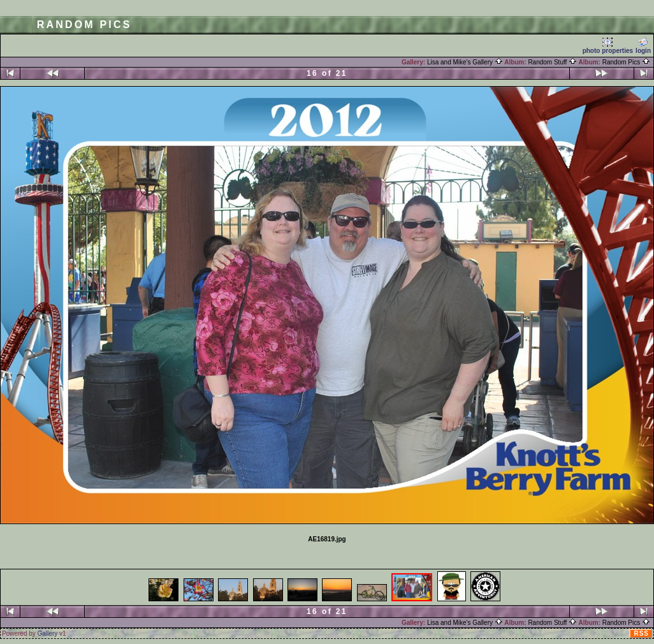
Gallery (48, 633)
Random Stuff (552, 62)
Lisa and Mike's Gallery (465, 62)
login (643, 46)
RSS (641, 633)
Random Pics (626, 62)
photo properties (608, 46)
